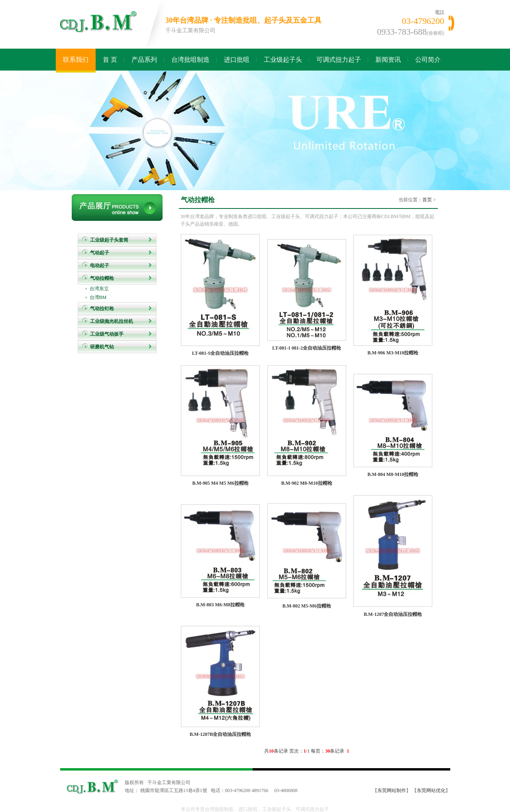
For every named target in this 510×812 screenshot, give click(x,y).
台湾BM (98, 297)
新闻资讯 (388, 60)
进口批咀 (237, 60)
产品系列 (144, 60)
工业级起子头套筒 (109, 240)
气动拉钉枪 (102, 309)
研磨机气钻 (102, 347)
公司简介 (428, 60)
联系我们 (76, 60)
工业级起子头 (283, 60)
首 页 (110, 60)
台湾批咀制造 (190, 60)
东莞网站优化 (431, 790)
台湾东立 (99, 289)
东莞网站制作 (392, 790)
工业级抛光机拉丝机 (112, 321)
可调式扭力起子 (339, 60)
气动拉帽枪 (102, 278)
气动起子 (100, 253)
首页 (427, 200)
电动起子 (100, 265)
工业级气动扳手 (107, 334)
